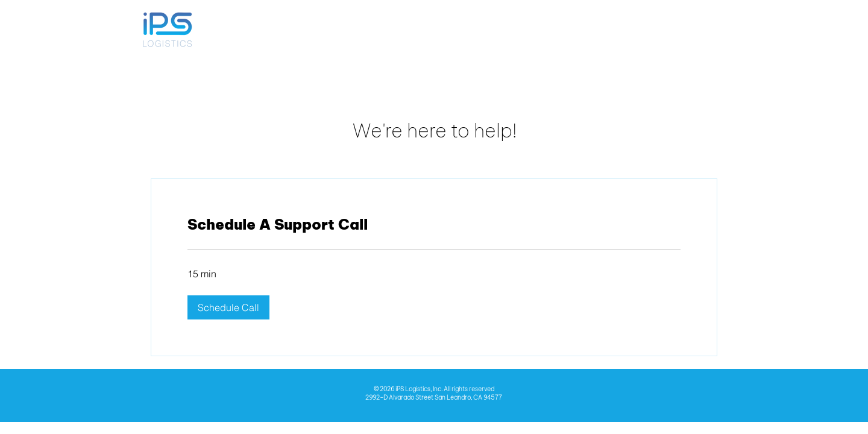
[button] (228, 307)
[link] (434, 225)
